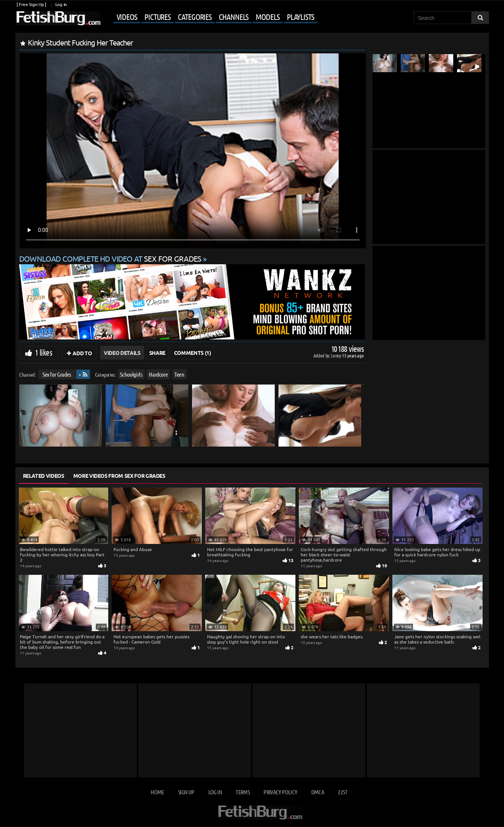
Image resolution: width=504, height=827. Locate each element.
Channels (234, 17)
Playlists (300, 17)
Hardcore (158, 374)
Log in (61, 4)
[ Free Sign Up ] (31, 4)
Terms (243, 792)
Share (157, 353)
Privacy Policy (280, 792)
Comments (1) (193, 353)
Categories (195, 17)
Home (157, 792)
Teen (179, 374)
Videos (127, 17)
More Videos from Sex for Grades (119, 476)
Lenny (337, 355)
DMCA (318, 792)
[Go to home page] (58, 18)
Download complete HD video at (111, 258)
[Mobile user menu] (210, 17)
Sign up (186, 792)
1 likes (44, 352)
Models (267, 17)
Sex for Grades (56, 374)
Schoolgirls (131, 374)
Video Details (122, 353)
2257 (343, 792)
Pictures (157, 17)
